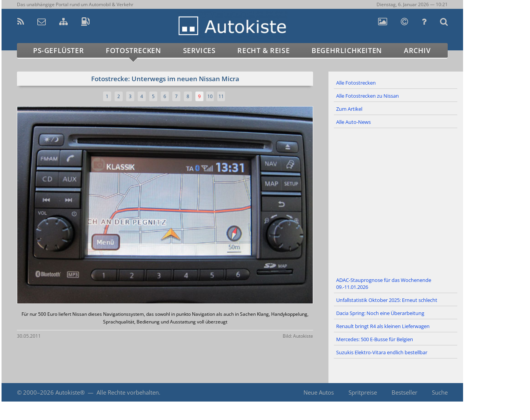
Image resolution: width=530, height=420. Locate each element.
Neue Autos (319, 392)
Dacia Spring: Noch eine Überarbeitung (380, 313)
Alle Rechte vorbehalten (128, 392)
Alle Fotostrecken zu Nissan (367, 96)
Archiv (417, 50)
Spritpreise (363, 392)
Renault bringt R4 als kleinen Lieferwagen (383, 326)
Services (199, 50)
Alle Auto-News (353, 122)
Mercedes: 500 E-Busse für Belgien (375, 339)
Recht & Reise (263, 50)
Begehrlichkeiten (347, 50)
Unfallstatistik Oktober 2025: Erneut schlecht (387, 300)
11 (221, 96)
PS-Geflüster (58, 50)
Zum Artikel (349, 109)
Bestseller (404, 392)
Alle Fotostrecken (356, 83)
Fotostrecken (133, 50)
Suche (440, 392)
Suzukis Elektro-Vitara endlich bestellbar (382, 352)
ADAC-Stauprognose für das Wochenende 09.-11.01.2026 (384, 283)
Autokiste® (70, 392)
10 (210, 96)
